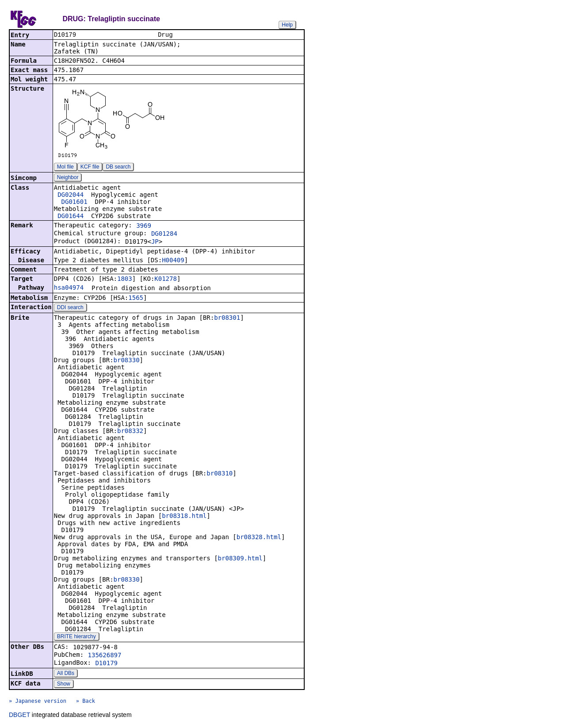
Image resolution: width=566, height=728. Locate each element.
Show (64, 685)
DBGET (19, 716)
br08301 (227, 318)
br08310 (220, 474)
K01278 (166, 280)
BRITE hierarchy (76, 637)
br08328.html (259, 538)
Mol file (65, 168)
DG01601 (75, 203)
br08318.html (184, 517)
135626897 (105, 656)
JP (155, 242)
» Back (86, 702)
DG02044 (71, 195)
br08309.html (240, 559)
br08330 (127, 361)
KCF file (90, 168)
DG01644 (71, 217)
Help (287, 25)
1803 (125, 280)
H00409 (173, 261)
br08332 (130, 432)
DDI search (70, 308)
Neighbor (68, 178)
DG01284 (164, 234)
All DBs (66, 674)
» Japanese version (38, 702)
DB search (118, 168)
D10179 (106, 664)
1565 (136, 299)
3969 (144, 226)
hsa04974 (69, 288)
